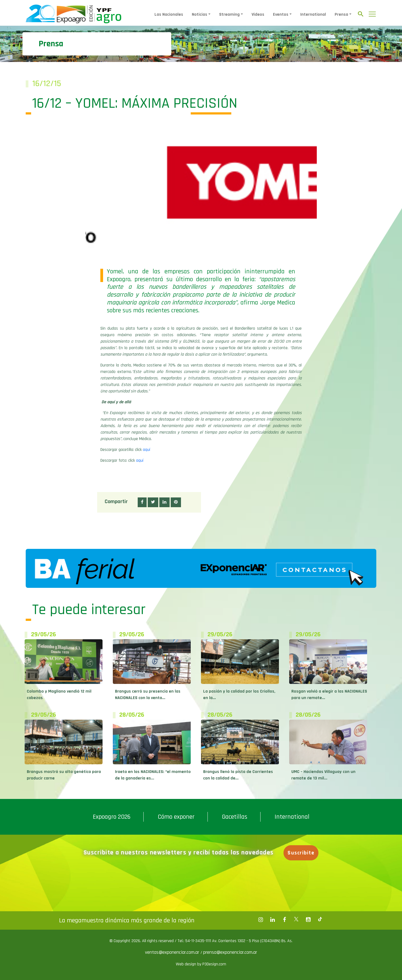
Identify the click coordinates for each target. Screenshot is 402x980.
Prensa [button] (341, 14)
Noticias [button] (200, 14)
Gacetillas (235, 817)
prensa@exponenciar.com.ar (230, 952)
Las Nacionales (169, 14)
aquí (146, 450)
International (313, 14)
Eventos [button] (281, 14)
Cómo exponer (176, 817)
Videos (258, 14)
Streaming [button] (229, 14)
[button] (142, 502)
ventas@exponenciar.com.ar (173, 952)
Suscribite (301, 853)
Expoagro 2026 (112, 817)
